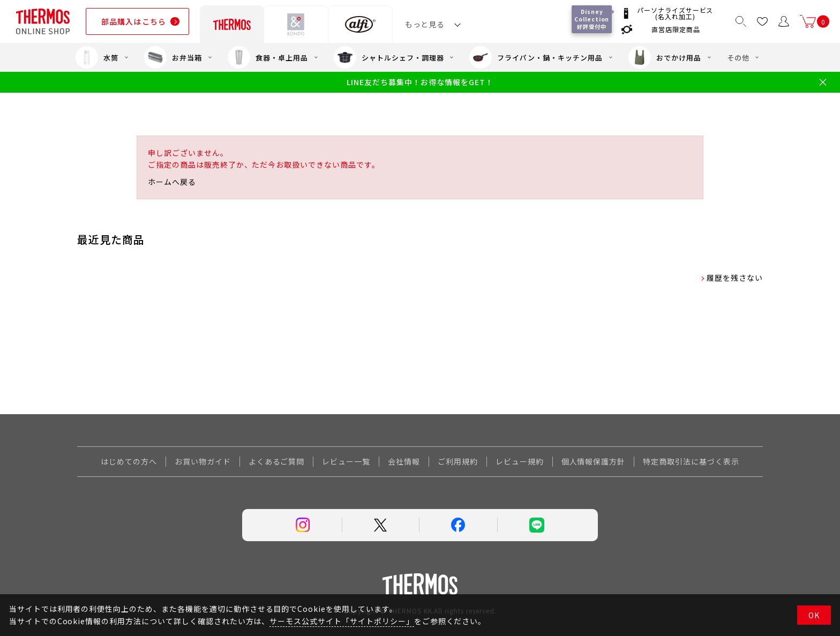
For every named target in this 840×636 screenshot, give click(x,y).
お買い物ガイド (203, 461)
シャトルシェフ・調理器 (389, 57)
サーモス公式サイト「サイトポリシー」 (342, 621)
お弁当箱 (173, 57)
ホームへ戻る (172, 182)
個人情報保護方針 (594, 461)
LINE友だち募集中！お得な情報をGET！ (420, 82)
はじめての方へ (129, 461)
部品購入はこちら (134, 21)
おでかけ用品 (665, 57)
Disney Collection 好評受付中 (593, 19)
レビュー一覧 (346, 461)
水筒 (97, 57)
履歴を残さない (735, 278)
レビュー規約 (520, 461)
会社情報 (404, 461)
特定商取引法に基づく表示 (691, 461)
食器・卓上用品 (268, 57)
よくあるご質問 (277, 461)
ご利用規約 (458, 461)
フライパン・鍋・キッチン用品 (536, 57)
